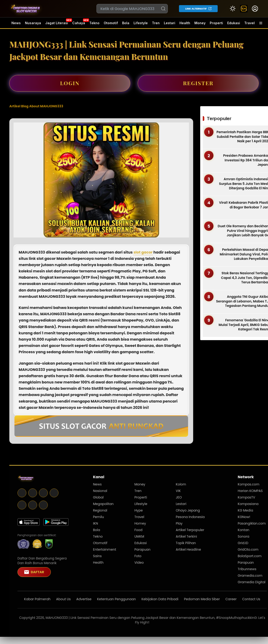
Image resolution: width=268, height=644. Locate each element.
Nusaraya (33, 23)
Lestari (170, 25)
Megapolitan (103, 504)
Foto (138, 556)
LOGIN (70, 83)
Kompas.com (249, 484)
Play (179, 523)
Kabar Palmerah (37, 599)
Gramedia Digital (252, 582)
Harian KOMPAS (250, 491)
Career (231, 599)
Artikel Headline (188, 549)
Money (200, 23)
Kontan (244, 530)
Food (138, 530)
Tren (156, 23)
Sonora (244, 536)
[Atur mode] (233, 9)
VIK (178, 491)
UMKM (139, 536)
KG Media (245, 510)
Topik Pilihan (186, 543)
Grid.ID (243, 543)
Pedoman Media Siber (202, 599)
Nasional (100, 491)
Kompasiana (248, 504)
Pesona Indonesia (190, 517)
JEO (179, 497)
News (16, 23)
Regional (100, 510)
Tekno (94, 23)
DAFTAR (34, 572)
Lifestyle (141, 23)
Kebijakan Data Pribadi (160, 599)
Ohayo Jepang (188, 510)
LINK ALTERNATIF (196, 9)
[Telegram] (43, 496)
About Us (63, 599)
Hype (139, 510)
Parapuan (143, 549)
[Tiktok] (43, 508)
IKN (96, 523)
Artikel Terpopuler (190, 530)
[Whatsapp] (33, 508)
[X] (33, 496)
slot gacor (143, 252)
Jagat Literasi (57, 23)
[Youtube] (22, 508)
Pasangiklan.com (252, 523)
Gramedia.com (250, 576)
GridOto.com (248, 549)
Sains (97, 556)
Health (185, 23)
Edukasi (234, 23)
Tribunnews (247, 569)
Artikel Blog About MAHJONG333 (36, 106)
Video (139, 563)
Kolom (181, 484)
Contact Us (251, 599)
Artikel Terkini (186, 536)
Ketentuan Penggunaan (116, 599)
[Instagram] (54, 496)
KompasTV (246, 497)
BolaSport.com (250, 556)
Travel (249, 23)
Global (98, 497)
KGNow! (244, 517)
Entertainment (105, 549)
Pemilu (98, 517)
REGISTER (198, 83)
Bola (126, 23)
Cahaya (79, 23)
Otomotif (111, 23)
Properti (216, 23)
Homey (140, 523)
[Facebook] (22, 496)
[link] (244, 9)
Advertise (84, 599)
